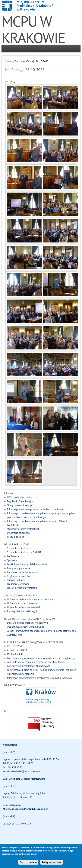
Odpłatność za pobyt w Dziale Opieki (26, 627)
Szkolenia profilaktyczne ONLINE (24, 552)
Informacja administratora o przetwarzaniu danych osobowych (39, 678)
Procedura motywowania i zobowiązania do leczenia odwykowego (41, 658)
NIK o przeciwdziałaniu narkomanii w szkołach (31, 600)
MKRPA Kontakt (15, 654)
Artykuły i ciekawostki (18, 576)
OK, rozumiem (28, 865)
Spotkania (12, 560)
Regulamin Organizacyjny (20, 501)
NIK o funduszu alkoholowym (22, 603)
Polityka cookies (15, 537)
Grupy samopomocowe (19, 568)
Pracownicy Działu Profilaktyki (22, 588)
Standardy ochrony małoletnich (23, 529)
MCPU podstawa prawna (20, 497)
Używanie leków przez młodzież (23, 607)
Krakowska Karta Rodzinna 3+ (22, 572)
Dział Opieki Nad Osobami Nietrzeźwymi (28, 623)
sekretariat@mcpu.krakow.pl (26, 771)
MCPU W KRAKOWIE (33, 29)
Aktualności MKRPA (17, 650)
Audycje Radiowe (16, 580)
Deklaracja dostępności (19, 533)
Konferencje (13, 556)
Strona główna (13, 61)
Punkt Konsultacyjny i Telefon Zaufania (27, 564)
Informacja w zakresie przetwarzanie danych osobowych (36, 509)
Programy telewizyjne (18, 584)
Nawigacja (41, 49)
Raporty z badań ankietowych (22, 611)
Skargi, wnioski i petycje (19, 505)
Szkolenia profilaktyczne (20, 548)
